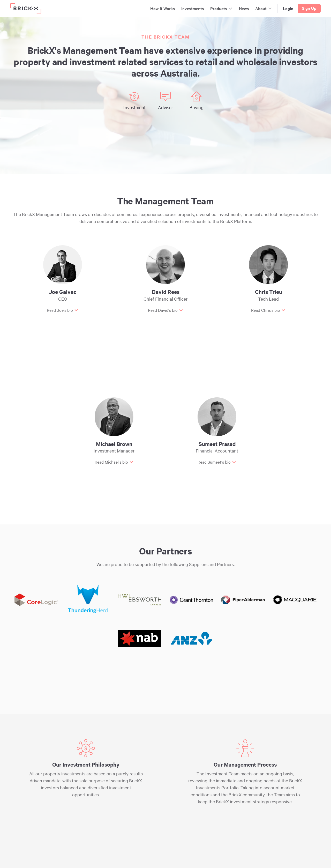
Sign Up (309, 8)
